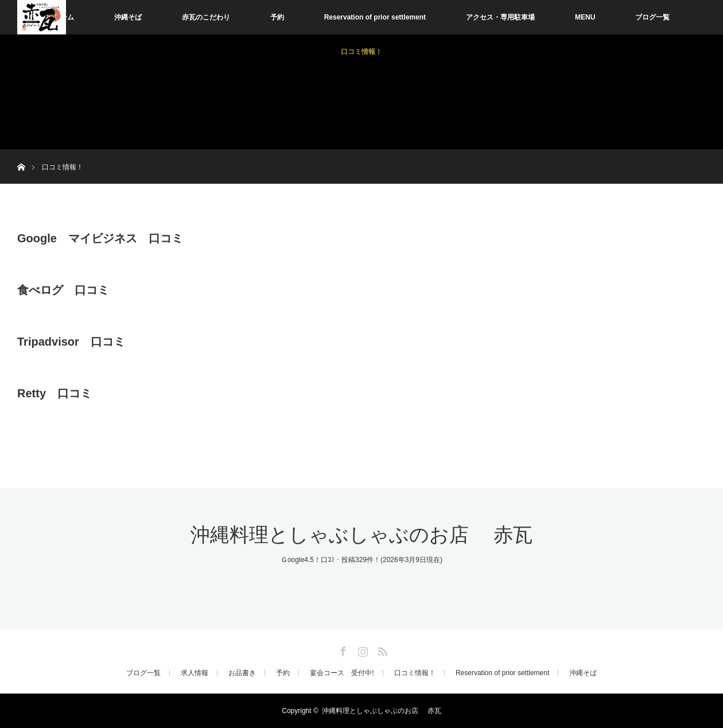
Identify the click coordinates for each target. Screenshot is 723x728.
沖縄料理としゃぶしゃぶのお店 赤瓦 (361, 535)
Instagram (361, 649)
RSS (381, 649)
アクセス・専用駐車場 (500, 17)
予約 (277, 17)
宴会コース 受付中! (342, 673)
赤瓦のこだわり (206, 17)
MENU (585, 17)
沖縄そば (128, 17)
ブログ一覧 (652, 17)
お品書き (242, 673)
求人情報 (195, 673)
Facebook (342, 649)
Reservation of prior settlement (375, 17)
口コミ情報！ (361, 52)
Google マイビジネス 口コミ (100, 238)
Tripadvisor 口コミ (71, 342)
